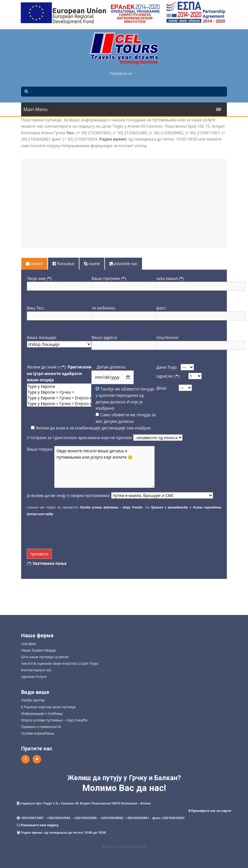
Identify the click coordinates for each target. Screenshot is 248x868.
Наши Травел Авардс (39, 650)
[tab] (35, 264)
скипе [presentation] (92, 264)
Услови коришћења (38, 733)
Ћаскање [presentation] (63, 264)
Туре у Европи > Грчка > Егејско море (59, 398)
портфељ (29, 644)
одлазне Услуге (34, 677)
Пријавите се (121, 73)
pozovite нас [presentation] (123, 264)
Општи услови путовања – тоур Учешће (54, 720)
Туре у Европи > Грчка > (59, 392)
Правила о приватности (41, 727)
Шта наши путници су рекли (45, 657)
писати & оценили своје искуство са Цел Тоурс (60, 663)
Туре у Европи (59, 386)
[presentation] (70, 531)
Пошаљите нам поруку (40, 825)
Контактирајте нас (36, 670)
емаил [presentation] (34, 264)
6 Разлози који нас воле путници (48, 707)
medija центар (33, 700)
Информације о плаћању (42, 714)
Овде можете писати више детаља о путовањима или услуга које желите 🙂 (104, 467)
